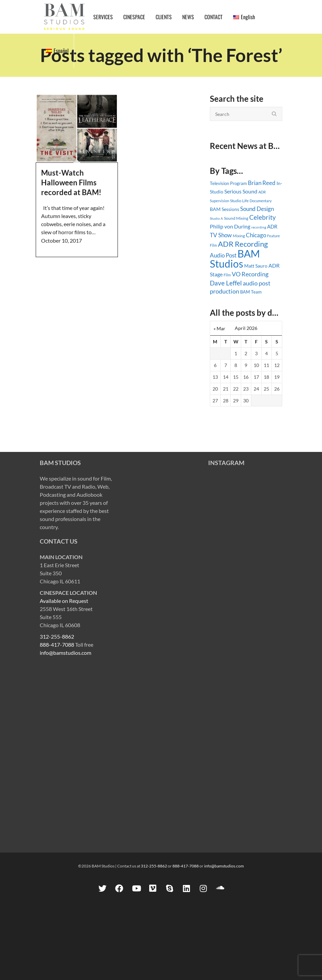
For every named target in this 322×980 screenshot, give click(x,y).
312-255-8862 (57, 636)
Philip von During (230, 226)
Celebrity (263, 217)
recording (259, 227)
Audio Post (223, 255)
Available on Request (64, 601)
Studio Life (239, 201)
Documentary (261, 201)
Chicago (256, 235)
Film (227, 275)
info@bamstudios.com (66, 653)
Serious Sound (241, 191)
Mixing (239, 236)
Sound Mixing (236, 218)
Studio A (216, 218)
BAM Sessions (224, 209)
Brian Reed (262, 183)
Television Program (228, 183)
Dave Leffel (226, 283)
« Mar (219, 328)
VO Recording (250, 274)
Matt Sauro (256, 266)
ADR (272, 226)
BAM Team (251, 292)
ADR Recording (243, 244)
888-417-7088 (57, 645)
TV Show (221, 235)
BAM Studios (235, 258)
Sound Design (257, 209)
